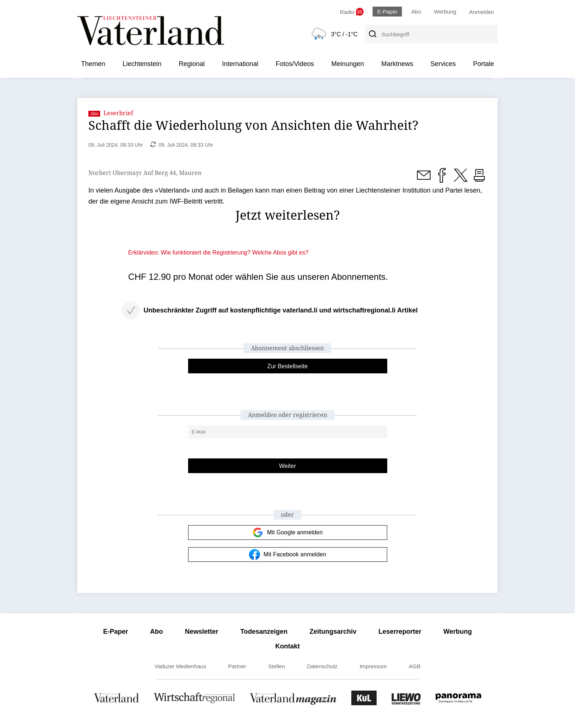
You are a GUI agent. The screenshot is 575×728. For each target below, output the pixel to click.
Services (443, 64)
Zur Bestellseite (287, 366)
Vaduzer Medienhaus (181, 666)
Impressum (373, 666)
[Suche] (372, 34)
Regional (192, 64)
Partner (237, 666)
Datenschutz (322, 666)
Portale (484, 64)
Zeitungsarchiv (333, 632)
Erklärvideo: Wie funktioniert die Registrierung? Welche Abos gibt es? (219, 253)
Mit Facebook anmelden (288, 555)
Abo (416, 12)
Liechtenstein (142, 64)
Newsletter (202, 632)
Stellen (276, 666)
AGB (415, 666)
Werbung (445, 12)
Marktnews (397, 64)
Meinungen (347, 64)
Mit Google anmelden (287, 533)
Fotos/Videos (295, 64)
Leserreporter (400, 632)
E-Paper (387, 12)
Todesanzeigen (264, 632)
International (240, 64)
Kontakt (288, 646)
